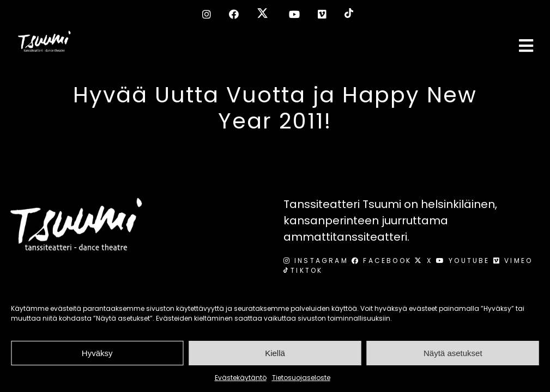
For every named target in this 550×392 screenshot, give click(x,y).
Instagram (318, 261)
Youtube (465, 261)
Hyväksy (97, 353)
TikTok (303, 270)
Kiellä (275, 353)
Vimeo (513, 261)
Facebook (383, 261)
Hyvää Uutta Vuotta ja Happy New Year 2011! (275, 108)
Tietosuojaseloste (301, 378)
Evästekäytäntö (241, 378)
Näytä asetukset (453, 353)
